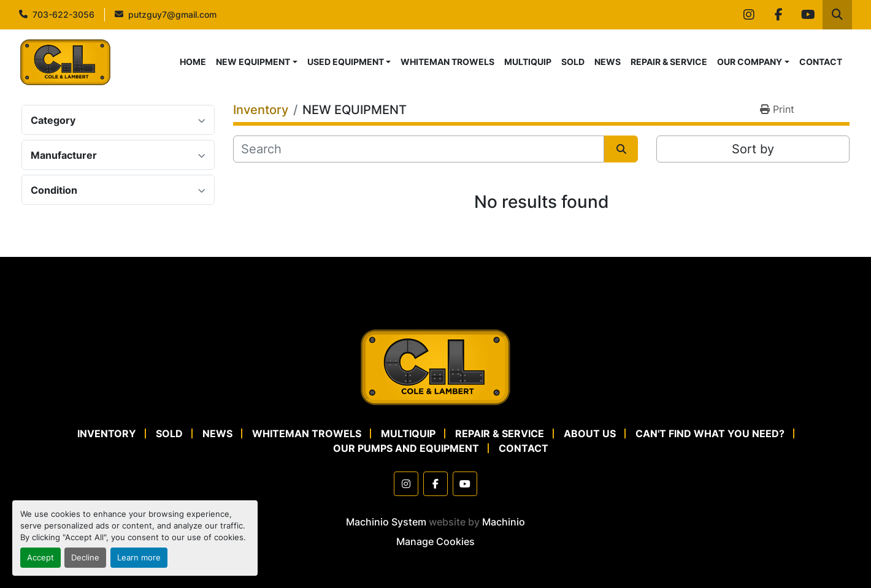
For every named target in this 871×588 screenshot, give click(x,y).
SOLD (573, 62)
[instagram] (749, 15)
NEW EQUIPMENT (253, 62)
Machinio (504, 522)
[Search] (419, 149)
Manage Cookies (435, 541)
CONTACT (821, 62)
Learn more (139, 558)
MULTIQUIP (528, 62)
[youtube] (808, 15)
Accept (40, 558)
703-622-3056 (63, 14)
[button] (257, 62)
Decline (85, 558)
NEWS (608, 62)
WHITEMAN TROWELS (447, 62)
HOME (193, 62)
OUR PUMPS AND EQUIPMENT (406, 448)
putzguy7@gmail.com (172, 14)
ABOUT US (590, 433)
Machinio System (386, 522)
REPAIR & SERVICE (669, 62)
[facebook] (778, 15)
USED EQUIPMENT (346, 62)
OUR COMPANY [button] (750, 62)
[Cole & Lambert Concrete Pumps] (435, 366)
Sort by (753, 149)
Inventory (107, 433)
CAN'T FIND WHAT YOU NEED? (710, 433)
